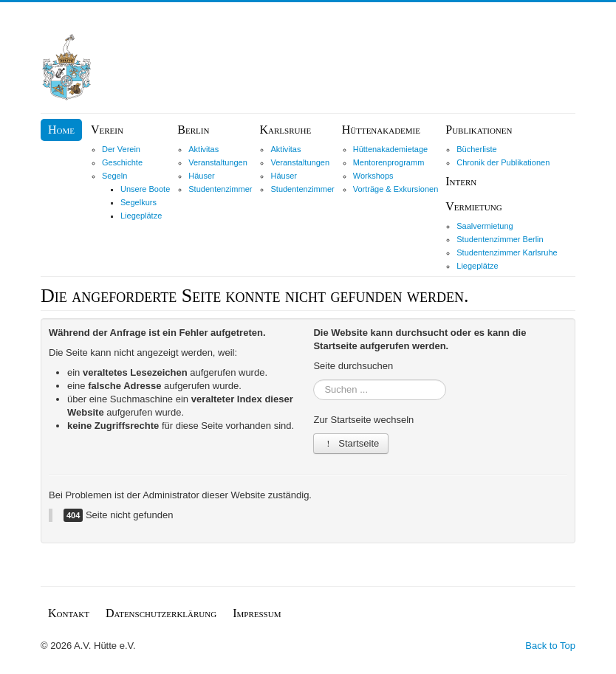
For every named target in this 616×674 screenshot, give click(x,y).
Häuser (201, 176)
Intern (461, 181)
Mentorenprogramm (389, 162)
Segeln (114, 176)
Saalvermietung (485, 226)
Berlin (193, 130)
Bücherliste (476, 149)
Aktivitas (203, 149)
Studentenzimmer (220, 189)
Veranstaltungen (218, 162)
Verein (107, 130)
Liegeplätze (141, 216)
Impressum (257, 613)
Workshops (373, 176)
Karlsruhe (285, 130)
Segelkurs (138, 202)
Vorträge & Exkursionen (396, 189)
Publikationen (479, 130)
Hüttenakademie (381, 130)
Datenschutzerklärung (161, 613)
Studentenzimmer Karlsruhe (507, 252)
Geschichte (122, 162)
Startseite (351, 443)
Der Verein (121, 149)
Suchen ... (314, 380)
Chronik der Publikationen (503, 162)
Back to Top (550, 646)
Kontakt (69, 613)
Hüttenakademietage (391, 149)
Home (61, 130)
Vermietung (473, 206)
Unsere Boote (145, 189)
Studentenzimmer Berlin (500, 239)
